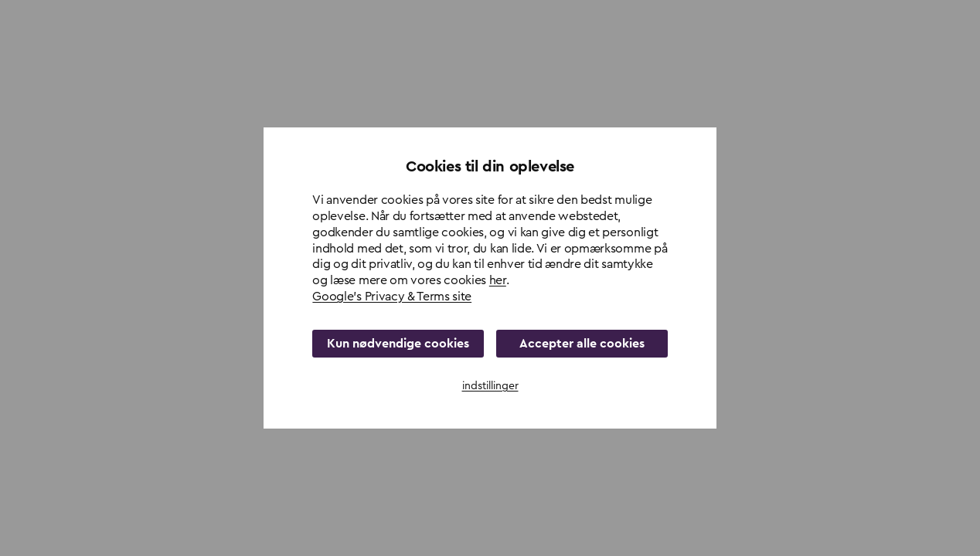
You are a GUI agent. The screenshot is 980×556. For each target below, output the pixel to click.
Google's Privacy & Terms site (392, 297)
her (498, 280)
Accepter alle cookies (582, 344)
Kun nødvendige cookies (398, 344)
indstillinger (490, 386)
